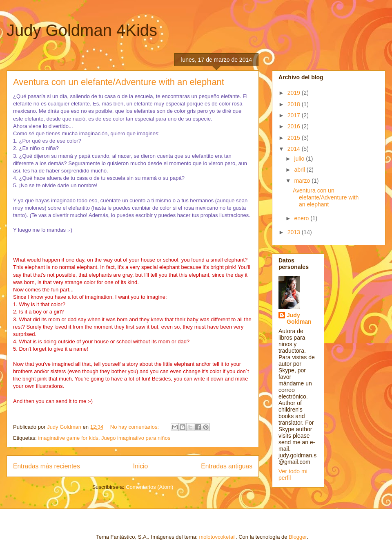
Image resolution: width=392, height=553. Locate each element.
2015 (295, 138)
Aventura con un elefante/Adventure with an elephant (119, 82)
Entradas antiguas (227, 466)
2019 (295, 93)
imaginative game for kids (68, 438)
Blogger (298, 537)
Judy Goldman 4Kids (82, 30)
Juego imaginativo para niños (136, 438)
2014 (295, 149)
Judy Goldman (299, 318)
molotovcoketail (217, 537)
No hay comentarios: (135, 427)
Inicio (140, 466)
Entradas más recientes (47, 466)
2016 (295, 126)
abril (300, 170)
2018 (295, 104)
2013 (295, 232)
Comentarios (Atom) (149, 487)
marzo (303, 181)
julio (300, 159)
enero (302, 218)
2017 (295, 115)
